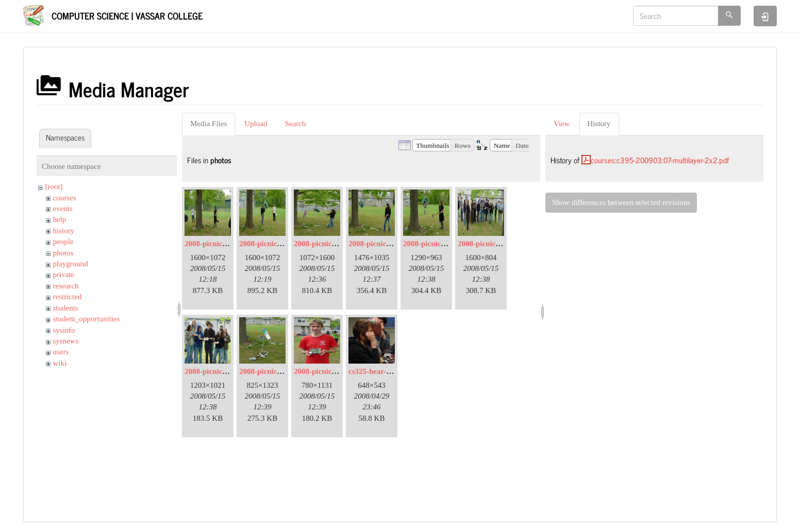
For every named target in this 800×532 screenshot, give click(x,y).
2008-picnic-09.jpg (215, 371)
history (64, 231)
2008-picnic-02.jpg (215, 244)
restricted (68, 297)
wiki (60, 363)
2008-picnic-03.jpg (270, 244)
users (61, 352)
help (60, 219)
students (66, 308)
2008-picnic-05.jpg (324, 244)
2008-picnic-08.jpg (488, 244)
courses (65, 198)
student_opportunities (87, 319)
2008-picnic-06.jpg (379, 244)
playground (71, 264)
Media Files (209, 124)
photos (63, 253)
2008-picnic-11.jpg (269, 371)
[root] (54, 186)
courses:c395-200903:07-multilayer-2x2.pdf (660, 160)
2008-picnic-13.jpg (324, 371)
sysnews (66, 341)
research (66, 286)
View (562, 124)
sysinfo (64, 330)
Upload (256, 124)
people (63, 242)
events (63, 209)
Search (295, 124)
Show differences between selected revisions (621, 202)
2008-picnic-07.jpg (434, 244)
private (64, 274)
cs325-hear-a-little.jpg (385, 371)
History (599, 124)
